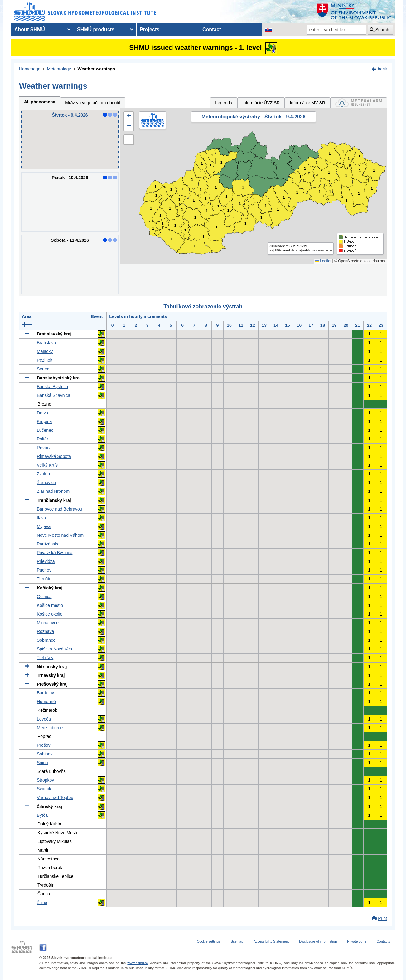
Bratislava (46, 343)
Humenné (46, 702)
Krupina (44, 421)
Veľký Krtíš (47, 465)
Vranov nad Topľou (55, 797)
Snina (42, 763)
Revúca (44, 448)
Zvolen (43, 474)
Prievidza (46, 561)
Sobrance (46, 640)
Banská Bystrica (52, 387)
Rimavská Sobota (54, 456)
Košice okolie (50, 614)
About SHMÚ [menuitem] (30, 29)
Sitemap (237, 941)
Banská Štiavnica (53, 395)
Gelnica (44, 597)
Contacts (383, 941)
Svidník (44, 789)
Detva (43, 413)
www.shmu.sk (138, 963)
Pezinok (45, 360)
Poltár (43, 439)
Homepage (30, 69)
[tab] (359, 103)
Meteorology (59, 69)
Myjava (44, 526)
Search (382, 30)
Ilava (41, 518)
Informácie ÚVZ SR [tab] (261, 103)
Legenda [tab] (224, 103)
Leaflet (323, 261)
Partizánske (48, 544)
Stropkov (45, 780)
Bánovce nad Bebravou (60, 509)
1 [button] (153, 228)
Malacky (45, 351)
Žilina (42, 902)
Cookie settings (208, 941)
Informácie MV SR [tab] (307, 103)
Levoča (44, 719)
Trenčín (44, 579)
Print (382, 918)
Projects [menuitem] (150, 29)
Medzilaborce (50, 728)
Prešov (44, 745)
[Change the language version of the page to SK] (268, 30)
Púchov (44, 570)
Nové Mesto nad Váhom (60, 535)
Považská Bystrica (55, 553)
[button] (129, 117)
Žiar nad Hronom (53, 491)
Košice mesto (50, 605)
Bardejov (45, 693)
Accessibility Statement (271, 941)
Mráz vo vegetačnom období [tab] (93, 103)
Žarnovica (46, 483)
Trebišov (45, 658)
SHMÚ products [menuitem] (96, 29)
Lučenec (45, 430)
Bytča (42, 815)
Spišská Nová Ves (54, 649)
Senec (43, 369)
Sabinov (45, 754)
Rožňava (45, 631)
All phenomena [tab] (40, 102)
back (382, 69)
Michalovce (48, 623)
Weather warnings (96, 69)
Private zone (357, 941)
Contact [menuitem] (212, 29)
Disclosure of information (318, 941)
